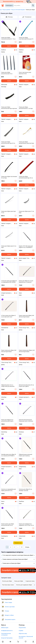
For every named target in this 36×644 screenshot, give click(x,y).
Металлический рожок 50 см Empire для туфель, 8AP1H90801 (26, 386)
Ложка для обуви (19, 581)
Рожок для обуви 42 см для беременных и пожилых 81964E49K (26, 281)
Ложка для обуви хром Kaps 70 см (9, 212)
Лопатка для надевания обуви (24, 585)
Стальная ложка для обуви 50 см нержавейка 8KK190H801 (9, 281)
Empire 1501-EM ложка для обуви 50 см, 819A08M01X (26, 247)
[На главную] (3, 6)
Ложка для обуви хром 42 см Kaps (9, 247)
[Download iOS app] (23, 570)
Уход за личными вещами (18, 10)
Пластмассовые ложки (8, 585)
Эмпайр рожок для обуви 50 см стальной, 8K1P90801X (9, 455)
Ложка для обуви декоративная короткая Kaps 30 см (26, 143)
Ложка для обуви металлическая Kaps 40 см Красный (26, 177)
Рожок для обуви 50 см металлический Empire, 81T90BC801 (7, 420)
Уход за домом (6, 10)
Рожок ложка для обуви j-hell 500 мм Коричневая (9, 351)
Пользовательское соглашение (6, 634)
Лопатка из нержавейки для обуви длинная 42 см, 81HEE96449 (9, 490)
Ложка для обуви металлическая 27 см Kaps (26, 108)
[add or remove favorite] (16, 42)
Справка (21, 631)
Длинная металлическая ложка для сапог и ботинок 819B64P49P (26, 420)
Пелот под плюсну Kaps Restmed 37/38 (25, 73)
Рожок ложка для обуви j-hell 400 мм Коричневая (26, 316)
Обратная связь (23, 633)
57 (22, 547)
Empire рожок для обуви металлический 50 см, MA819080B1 (8, 525)
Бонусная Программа (7, 638)
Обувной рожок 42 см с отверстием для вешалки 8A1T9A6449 (8, 386)
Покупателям (22, 628)
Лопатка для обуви (7, 581)
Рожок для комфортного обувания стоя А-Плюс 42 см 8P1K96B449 (26, 525)
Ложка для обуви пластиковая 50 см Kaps (9, 177)
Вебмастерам (5, 628)
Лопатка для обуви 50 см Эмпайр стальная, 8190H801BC (25, 490)
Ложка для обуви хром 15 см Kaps (26, 212)
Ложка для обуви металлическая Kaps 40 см (8, 143)
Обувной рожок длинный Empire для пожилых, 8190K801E (26, 455)
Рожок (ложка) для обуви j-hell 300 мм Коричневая (27, 351)
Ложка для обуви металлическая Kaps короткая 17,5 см (9, 108)
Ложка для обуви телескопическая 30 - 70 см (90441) (8, 38)
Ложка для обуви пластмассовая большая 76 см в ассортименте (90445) (26, 38)
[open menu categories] (10, 642)
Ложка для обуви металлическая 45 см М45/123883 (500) (7, 73)
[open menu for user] (33, 642)
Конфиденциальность (7, 631)
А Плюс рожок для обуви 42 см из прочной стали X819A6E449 (8, 316)
